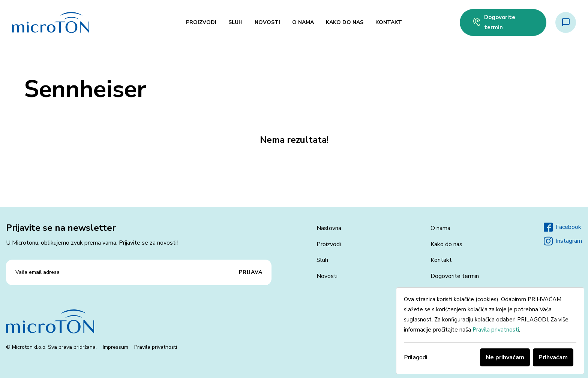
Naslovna (329, 228)
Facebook (562, 227)
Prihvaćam (553, 357)
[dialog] (490, 331)
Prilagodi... (417, 357)
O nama (303, 22)
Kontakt (389, 22)
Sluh (235, 22)
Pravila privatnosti (156, 347)
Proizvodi (201, 22)
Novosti (267, 22)
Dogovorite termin (494, 22)
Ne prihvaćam (505, 357)
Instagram (563, 241)
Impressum (115, 347)
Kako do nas (345, 22)
